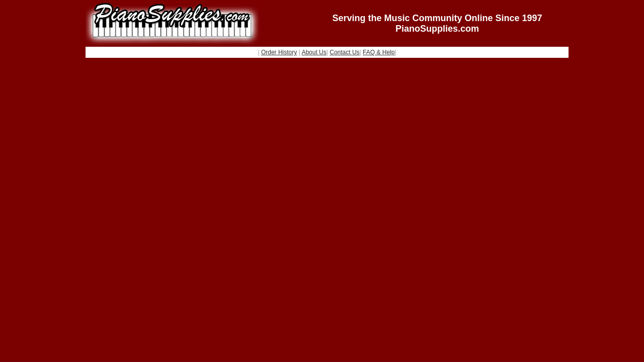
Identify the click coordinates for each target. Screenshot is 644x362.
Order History (279, 52)
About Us (314, 52)
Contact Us (344, 52)
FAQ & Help (379, 52)
